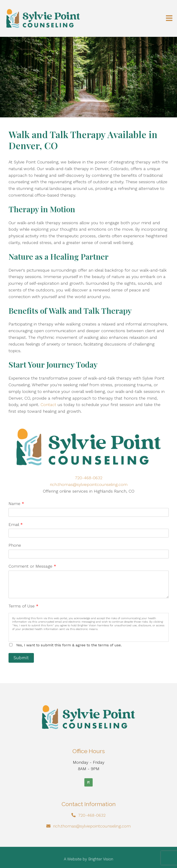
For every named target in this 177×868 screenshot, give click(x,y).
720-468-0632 (89, 478)
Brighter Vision (101, 859)
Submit (21, 658)
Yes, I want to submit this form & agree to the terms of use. (69, 645)
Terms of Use (24, 606)
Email (16, 524)
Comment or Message (32, 566)
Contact (48, 405)
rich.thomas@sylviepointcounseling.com (89, 484)
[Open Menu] (169, 19)
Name (16, 504)
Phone (15, 545)
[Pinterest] (88, 782)
